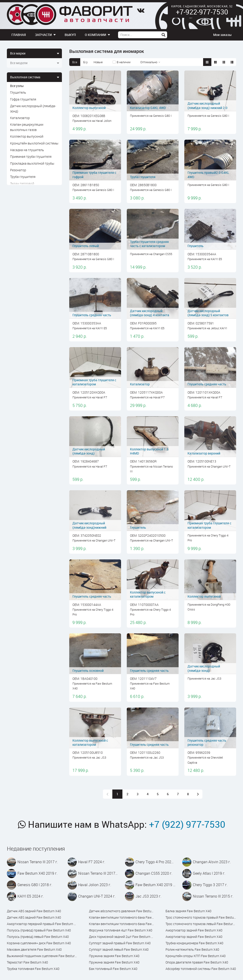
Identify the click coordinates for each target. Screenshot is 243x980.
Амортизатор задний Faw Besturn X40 (194, 930)
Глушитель (18, 92)
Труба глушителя (23, 177)
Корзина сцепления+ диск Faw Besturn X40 (39, 943)
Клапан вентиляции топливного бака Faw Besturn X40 (121, 917)
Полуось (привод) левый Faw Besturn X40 (38, 937)
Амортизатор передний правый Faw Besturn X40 (42, 924)
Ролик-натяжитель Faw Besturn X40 (192, 949)
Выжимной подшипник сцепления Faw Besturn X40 (42, 956)
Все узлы (17, 86)
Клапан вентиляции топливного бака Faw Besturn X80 (121, 924)
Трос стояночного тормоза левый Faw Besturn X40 (201, 924)
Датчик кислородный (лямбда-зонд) (33, 108)
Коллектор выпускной (27, 136)
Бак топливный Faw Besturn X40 (113, 969)
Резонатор (18, 170)
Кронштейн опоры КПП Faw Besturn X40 (196, 956)
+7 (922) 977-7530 (187, 824)
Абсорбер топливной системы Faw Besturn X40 (201, 969)
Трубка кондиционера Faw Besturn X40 (194, 943)
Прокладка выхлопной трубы (32, 163)
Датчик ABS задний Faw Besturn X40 (34, 911)
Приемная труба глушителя (31, 157)
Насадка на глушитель (27, 150)
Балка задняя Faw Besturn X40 (188, 911)
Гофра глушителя (23, 99)
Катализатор (20, 118)
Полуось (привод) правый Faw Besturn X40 (39, 930)
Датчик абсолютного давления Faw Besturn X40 (121, 911)
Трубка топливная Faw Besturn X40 (33, 969)
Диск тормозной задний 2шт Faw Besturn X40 (121, 937)
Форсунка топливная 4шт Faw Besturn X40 (121, 930)
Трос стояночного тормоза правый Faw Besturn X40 (201, 917)
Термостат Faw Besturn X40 (27, 962)
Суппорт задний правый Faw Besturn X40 (120, 943)
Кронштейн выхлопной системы (34, 143)
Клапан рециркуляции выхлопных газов (27, 127)
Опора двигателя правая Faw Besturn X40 (197, 962)
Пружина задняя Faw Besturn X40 (114, 956)
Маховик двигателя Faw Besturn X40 (34, 949)
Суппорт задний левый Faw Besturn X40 (119, 949)
